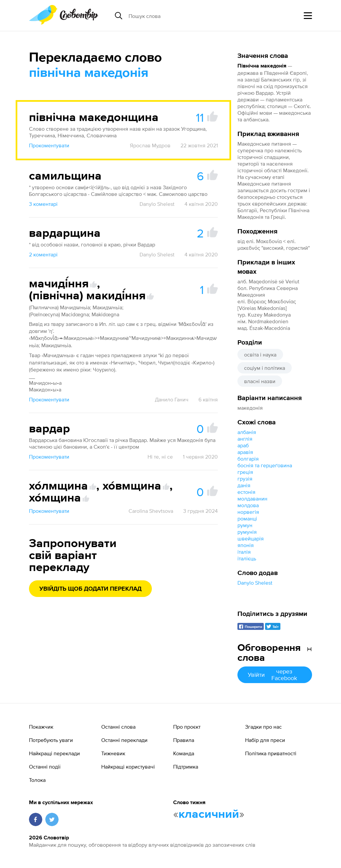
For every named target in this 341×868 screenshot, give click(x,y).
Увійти (275, 675)
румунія (247, 532)
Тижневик (113, 753)
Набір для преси (265, 740)
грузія (245, 479)
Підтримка (186, 767)
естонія (246, 492)
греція (245, 472)
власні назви (260, 381)
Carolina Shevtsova (151, 511)
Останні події (45, 767)
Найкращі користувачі (128, 767)
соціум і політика (265, 368)
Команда (184, 753)
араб (243, 445)
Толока (37, 780)
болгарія (248, 459)
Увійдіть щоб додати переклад (90, 589)
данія (244, 485)
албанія (247, 432)
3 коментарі (43, 204)
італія (244, 552)
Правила (184, 740)
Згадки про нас (263, 727)
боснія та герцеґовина (265, 465)
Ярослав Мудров (150, 145)
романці (247, 518)
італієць (247, 558)
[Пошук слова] (180, 16)
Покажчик (41, 727)
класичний (209, 814)
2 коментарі (43, 254)
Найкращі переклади (54, 753)
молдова (248, 505)
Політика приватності (271, 753)
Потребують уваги (51, 740)
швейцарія (251, 538)
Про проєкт (187, 727)
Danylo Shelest (255, 583)
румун (245, 525)
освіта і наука (260, 355)
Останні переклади (124, 740)
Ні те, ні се (160, 457)
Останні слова (118, 727)
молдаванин (252, 499)
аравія (245, 452)
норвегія (248, 512)
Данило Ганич (172, 399)
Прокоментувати (49, 145)
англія (245, 439)
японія (246, 545)
